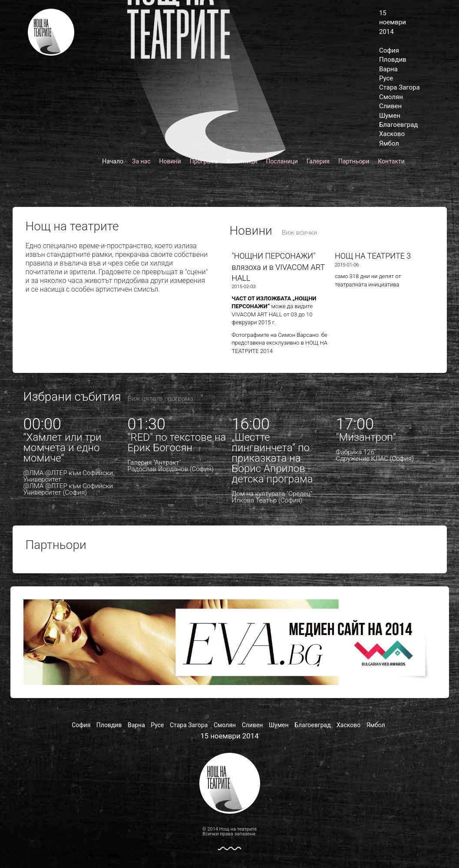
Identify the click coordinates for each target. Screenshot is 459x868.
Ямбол (389, 143)
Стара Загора (400, 87)
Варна (388, 69)
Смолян (391, 97)
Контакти (391, 161)
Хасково (392, 134)
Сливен (390, 106)
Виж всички (300, 233)
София (389, 50)
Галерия (318, 161)
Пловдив (393, 60)
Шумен (390, 116)
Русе (386, 78)
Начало (113, 161)
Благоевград (398, 125)
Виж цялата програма (160, 399)
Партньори (354, 161)
